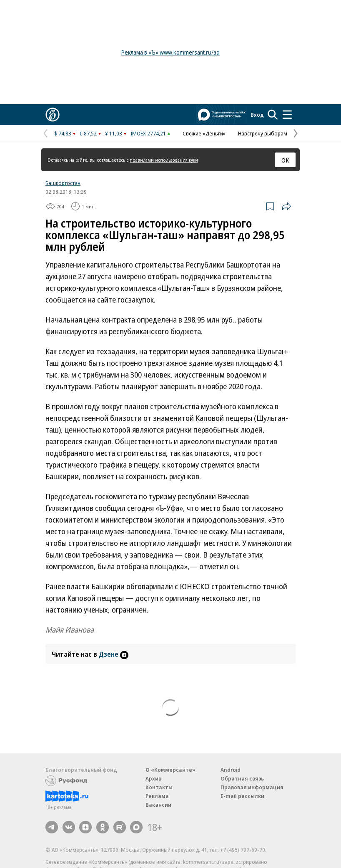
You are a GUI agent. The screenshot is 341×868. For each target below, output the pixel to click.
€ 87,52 (88, 133)
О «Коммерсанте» (170, 770)
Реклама (157, 796)
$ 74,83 (63, 133)
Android (231, 770)
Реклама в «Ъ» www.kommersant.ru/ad (170, 52)
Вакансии (158, 805)
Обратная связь (242, 778)
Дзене (114, 654)
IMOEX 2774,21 (148, 133)
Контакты (159, 787)
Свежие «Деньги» (204, 133)
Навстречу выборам (263, 133)
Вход (257, 115)
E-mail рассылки (242, 796)
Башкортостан (63, 183)
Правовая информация (252, 787)
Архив (153, 778)
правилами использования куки (164, 160)
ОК (285, 160)
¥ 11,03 (114, 133)
